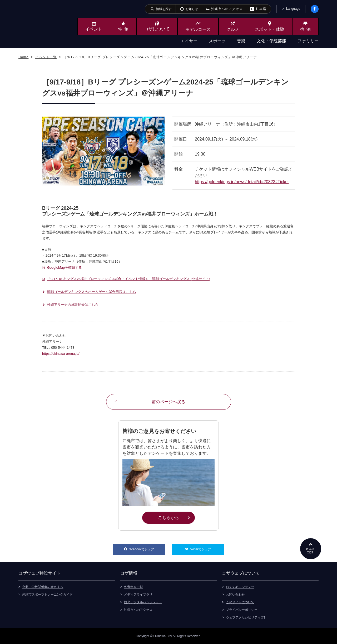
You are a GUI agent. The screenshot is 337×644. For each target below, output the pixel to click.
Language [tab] (293, 9)
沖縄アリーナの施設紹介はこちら (73, 305)
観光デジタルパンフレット (143, 602)
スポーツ (217, 41)
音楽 (241, 41)
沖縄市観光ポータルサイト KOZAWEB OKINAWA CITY (40, 23)
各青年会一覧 (133, 586)
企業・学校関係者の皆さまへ (43, 586)
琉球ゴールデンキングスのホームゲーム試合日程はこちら (92, 292)
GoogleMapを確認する (65, 268)
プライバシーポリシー (242, 609)
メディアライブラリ (138, 594)
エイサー (189, 41)
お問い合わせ (235, 594)
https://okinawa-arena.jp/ (61, 354)
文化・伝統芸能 (271, 41)
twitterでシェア (207, 547)
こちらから (176, 517)
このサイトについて (240, 602)
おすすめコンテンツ (240, 586)
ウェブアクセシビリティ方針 (246, 617)
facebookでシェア (147, 547)
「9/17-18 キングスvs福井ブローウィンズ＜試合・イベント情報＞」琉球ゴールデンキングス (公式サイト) (129, 279)
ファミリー (308, 41)
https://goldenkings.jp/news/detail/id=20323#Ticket (242, 182)
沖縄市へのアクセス (138, 609)
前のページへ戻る (168, 402)
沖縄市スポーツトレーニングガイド (47, 594)
